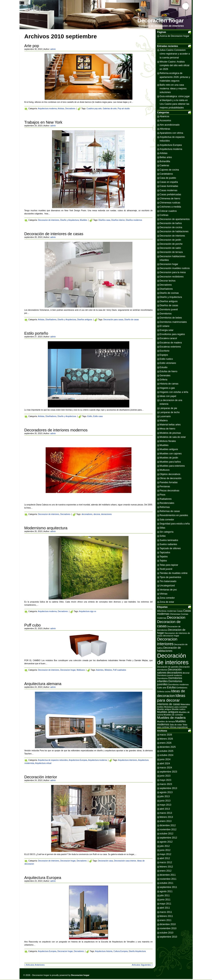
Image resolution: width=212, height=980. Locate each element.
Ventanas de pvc (168, 590)
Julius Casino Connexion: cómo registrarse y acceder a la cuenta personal (175, 54)
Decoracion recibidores (172, 277)
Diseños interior (118, 220)
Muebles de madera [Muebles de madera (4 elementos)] (171, 718)
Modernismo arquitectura (46, 528)
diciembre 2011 (168, 875)
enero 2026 (166, 743)
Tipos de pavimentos (170, 577)
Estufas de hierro (169, 371)
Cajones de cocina (169, 170)
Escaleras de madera (171, 343)
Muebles (84, 220)
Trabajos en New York (43, 122)
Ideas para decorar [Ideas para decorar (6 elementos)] (171, 698)
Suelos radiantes (168, 544)
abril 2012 (165, 858)
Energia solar (167, 330)
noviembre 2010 (168, 928)
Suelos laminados (169, 540)
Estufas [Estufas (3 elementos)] (171, 687)
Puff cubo (33, 625)
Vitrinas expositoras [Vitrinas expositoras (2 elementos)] (179, 727)
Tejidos (163, 561)
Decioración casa (105, 861)
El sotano (165, 326)
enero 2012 (166, 871)
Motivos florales (168, 441)
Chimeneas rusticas (170, 203)
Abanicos (165, 116)
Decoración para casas (113, 320)
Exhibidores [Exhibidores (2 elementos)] (182, 688)
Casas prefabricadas (170, 194)
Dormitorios (166, 314)
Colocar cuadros (168, 211)
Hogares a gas (167, 388)
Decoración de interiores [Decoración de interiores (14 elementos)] (173, 659)
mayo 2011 (165, 904)
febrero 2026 (166, 739)
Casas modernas (169, 190)
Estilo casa (98, 416)
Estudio (164, 367)
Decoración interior (41, 777)
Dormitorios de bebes (171, 318)
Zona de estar (167, 602)
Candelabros (166, 174)
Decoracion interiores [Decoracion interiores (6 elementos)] (167, 641)
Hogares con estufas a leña (174, 392)
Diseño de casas (132, 320)
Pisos (163, 495)
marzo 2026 (166, 735)
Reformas (165, 507)
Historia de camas (169, 384)
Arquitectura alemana (43, 684)
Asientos (100, 670)
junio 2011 (165, 900)
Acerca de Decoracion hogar (175, 36)
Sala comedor (167, 520)
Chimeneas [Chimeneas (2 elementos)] (175, 614)
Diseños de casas (169, 305)
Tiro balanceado (168, 581)
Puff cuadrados (120, 670)
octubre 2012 (167, 834)
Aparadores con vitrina (171, 133)
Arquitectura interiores (128, 760)
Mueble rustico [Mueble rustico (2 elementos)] (179, 709)
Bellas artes (166, 157)
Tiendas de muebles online (174, 573)
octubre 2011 (167, 883)
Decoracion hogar (161, 21)
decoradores (87, 514)
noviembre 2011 (168, 879)
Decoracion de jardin (170, 240)
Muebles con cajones (171, 454)
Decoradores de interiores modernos (56, 430)
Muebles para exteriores (172, 466)
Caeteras (165, 165)
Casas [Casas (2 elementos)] (180, 611)
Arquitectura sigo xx (88, 611)
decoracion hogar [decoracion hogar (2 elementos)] (171, 636)
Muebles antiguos (169, 449)
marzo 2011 (166, 912)
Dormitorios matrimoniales (173, 322)
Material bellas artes (170, 425)
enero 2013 (166, 821)
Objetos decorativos (170, 474)
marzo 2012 (166, 862)
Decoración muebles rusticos (175, 268)
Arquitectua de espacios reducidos (53, 760)
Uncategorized (167, 586)
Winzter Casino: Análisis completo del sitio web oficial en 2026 (175, 65)
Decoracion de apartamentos (175, 219)
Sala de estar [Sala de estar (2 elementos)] (176, 725)
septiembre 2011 (168, 887)
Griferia (164, 380)
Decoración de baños (171, 223)
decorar (97, 514)
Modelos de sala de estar (173, 437)
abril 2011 (165, 908)
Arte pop (32, 46)
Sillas (163, 528)
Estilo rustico (166, 359)
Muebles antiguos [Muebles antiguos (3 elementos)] (168, 712)
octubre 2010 (167, 933)
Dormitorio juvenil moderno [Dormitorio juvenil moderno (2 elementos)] (170, 675)
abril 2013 (165, 809)
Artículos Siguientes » (142, 965)
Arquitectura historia (104, 951)
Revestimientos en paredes (174, 515)
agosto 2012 (166, 842)
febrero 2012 (166, 867)
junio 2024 (165, 759)
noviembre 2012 (168, 830)
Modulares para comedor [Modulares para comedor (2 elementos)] (176, 707)
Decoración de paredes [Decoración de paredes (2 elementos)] (168, 667)
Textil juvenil (166, 569)
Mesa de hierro (168, 429)
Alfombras (165, 129)
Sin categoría (167, 532)
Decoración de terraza (171, 252)
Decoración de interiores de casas (54, 234)
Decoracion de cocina (171, 227)
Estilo (90, 416)
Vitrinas (164, 594)
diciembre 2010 (168, 924)
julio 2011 (165, 896)
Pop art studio (124, 109)
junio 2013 (165, 801)
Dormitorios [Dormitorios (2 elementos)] (162, 678)
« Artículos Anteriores (35, 965)
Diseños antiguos (85, 320)
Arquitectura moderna (47, 109)
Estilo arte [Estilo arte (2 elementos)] (162, 688)
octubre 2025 (167, 751)
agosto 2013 (166, 792)
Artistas (61, 109)
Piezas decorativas (170, 491)
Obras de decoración (171, 478)
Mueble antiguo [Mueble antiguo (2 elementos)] (164, 709)
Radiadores (166, 499)
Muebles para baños (170, 462)
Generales (165, 376)
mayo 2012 (165, 854)
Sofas (163, 536)
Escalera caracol (168, 338)
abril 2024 (165, 764)
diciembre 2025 (168, 747)
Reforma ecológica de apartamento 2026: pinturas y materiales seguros (175, 77)
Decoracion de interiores (49, 220)
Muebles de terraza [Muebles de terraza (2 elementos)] (166, 721)
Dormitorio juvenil (169, 310)
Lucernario (165, 416)
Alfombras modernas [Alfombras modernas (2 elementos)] (167, 611)
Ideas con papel (168, 396)
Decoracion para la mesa (173, 272)
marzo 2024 (166, 768)
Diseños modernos (134, 220)
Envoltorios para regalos (172, 334)
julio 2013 (165, 796)
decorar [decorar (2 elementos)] (186, 673)
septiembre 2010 (168, 937)
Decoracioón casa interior (125, 861)
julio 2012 (165, 846)
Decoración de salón (170, 248)
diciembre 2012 (168, 825)
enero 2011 (166, 920)
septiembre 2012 (168, 838)
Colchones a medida (170, 207)
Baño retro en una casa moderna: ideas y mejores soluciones (173, 89)
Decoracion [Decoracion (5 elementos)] (176, 617)
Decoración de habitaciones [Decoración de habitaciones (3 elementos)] (169, 649)
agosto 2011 (166, 891)
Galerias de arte (110, 109)
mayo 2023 (165, 780)
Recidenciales (167, 503)
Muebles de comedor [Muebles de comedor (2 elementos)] (173, 715)
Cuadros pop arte (94, 109)
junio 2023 (165, 776)
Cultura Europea (121, 951)
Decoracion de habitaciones (174, 231)
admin (53, 49)
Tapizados (165, 552)
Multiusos (81, 670)
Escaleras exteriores (170, 347)
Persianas (165, 486)
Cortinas (164, 215)
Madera (164, 421)
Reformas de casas (170, 511)
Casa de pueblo (168, 178)
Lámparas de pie (168, 408)
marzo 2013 (166, 813)
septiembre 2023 (168, 772)
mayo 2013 (165, 805)
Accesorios (165, 121)
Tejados (164, 557)
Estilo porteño (36, 333)
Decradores (70, 109)
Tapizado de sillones (170, 548)
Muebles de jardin (169, 458)
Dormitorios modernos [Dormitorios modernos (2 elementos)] (178, 684)
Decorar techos (168, 281)
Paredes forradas (169, 482)
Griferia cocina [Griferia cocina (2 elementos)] (164, 691)
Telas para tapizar (169, 565)
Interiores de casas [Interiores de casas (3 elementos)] (169, 704)
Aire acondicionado (170, 125)
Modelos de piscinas (170, 433)
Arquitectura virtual (43, 763)
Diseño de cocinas (169, 293)
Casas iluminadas (169, 186)
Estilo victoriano (168, 363)
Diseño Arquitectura (137, 951)
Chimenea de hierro (170, 199)
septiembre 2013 (168, 788)
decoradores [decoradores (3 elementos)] (174, 673)
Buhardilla (165, 161)
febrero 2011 (166, 916)
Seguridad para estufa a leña (175, 524)
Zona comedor (167, 598)
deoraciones (106, 514)
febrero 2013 (166, 817)
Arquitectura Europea (78, 760)
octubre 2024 (167, 755)
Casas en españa (169, 182)
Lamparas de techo (170, 412)
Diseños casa (104, 220)
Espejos (164, 355)
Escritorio (165, 351)
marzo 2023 (166, 784)
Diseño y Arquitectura (70, 220)
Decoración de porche (171, 244)
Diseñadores (51, 320)
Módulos (108, 670)
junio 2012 (165, 850)
